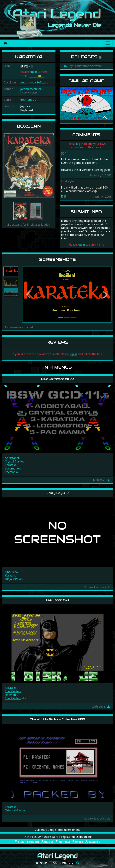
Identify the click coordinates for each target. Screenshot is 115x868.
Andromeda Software (34, 82)
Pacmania (11, 472)
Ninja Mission (14, 579)
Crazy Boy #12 (58, 493)
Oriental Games (15, 810)
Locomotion (13, 468)
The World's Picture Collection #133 (58, 719)
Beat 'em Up (28, 100)
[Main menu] (108, 43)
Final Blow (12, 572)
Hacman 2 (12, 695)
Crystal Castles (14, 461)
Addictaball (12, 458)
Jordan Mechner (31, 89)
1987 (64, 66)
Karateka (11, 465)
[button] (7, 166)
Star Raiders (13, 691)
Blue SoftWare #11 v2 (57, 379)
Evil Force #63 (58, 600)
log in (33, 72)
